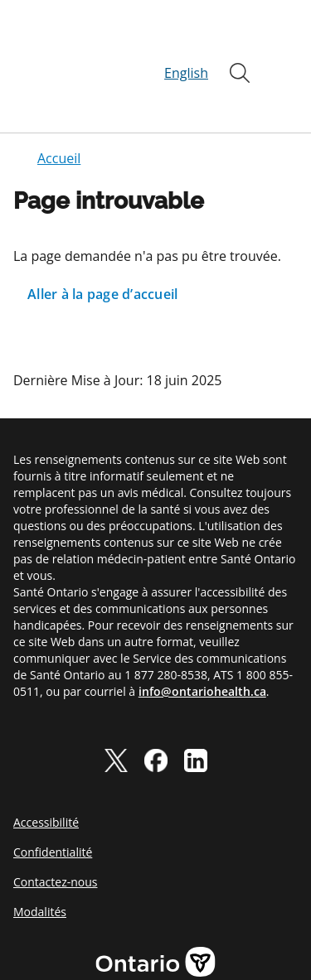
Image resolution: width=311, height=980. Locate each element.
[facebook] (156, 700)
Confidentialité (53, 792)
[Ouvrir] (240, 43)
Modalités (40, 852)
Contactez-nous (56, 822)
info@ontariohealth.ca (202, 632)
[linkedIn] (196, 700)
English (186, 43)
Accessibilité (46, 763)
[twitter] (116, 700)
